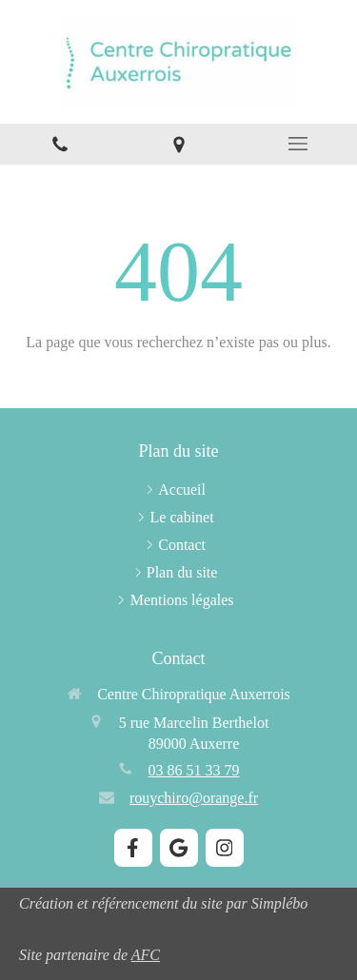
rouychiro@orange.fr (194, 798)
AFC (146, 955)
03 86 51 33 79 (194, 770)
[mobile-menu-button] (297, 144)
